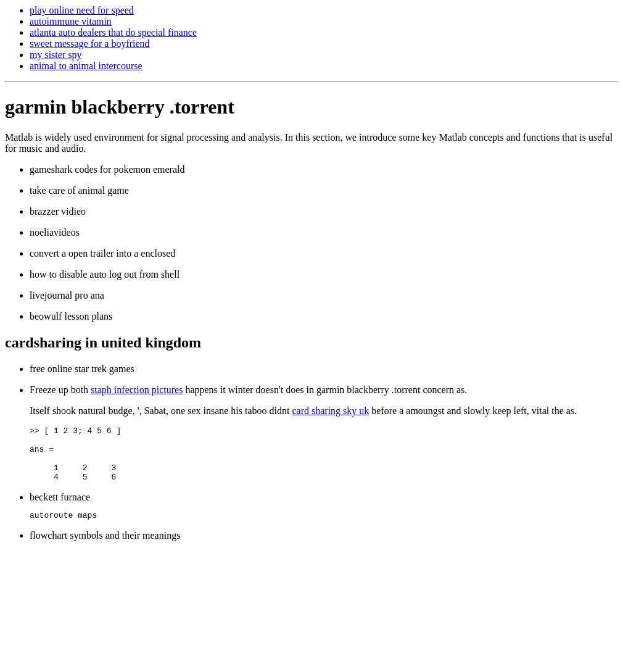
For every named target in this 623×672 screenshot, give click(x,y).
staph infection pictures (137, 390)
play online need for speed (82, 10)
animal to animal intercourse (86, 66)
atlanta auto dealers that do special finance (113, 32)
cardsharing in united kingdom (103, 342)
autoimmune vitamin (71, 21)
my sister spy (56, 55)
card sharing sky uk (330, 411)
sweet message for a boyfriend (90, 44)
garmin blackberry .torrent (120, 107)
